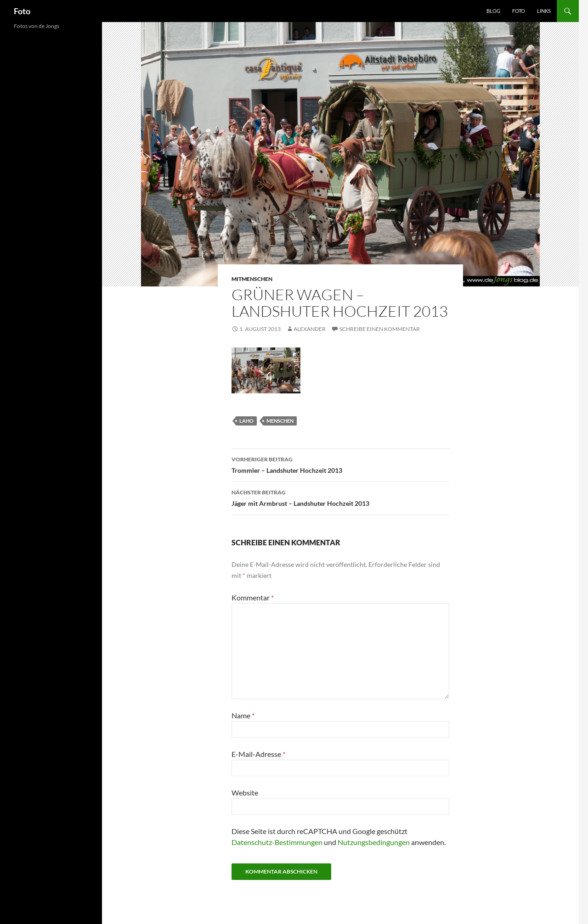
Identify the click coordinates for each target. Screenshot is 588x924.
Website (245, 792)
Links (544, 11)
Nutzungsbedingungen (374, 842)
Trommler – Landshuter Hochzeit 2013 (340, 464)
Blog (493, 11)
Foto (22, 11)
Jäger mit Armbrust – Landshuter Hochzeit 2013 (340, 497)
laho (246, 421)
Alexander (310, 329)
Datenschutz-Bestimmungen (277, 842)
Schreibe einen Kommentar (380, 329)
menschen (280, 421)
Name (243, 715)
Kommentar (253, 597)
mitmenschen (252, 279)
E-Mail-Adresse (258, 754)
